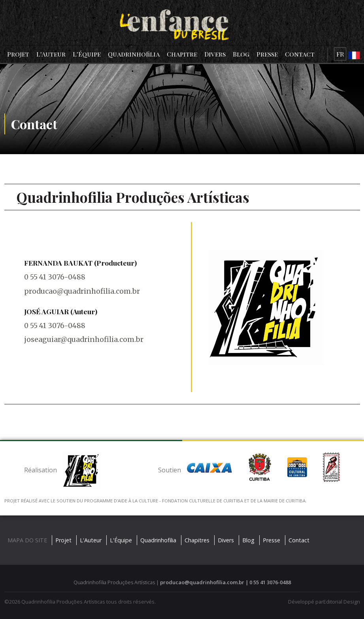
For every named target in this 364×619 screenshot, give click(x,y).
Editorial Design (342, 602)
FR (340, 54)
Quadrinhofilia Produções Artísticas (63, 602)
